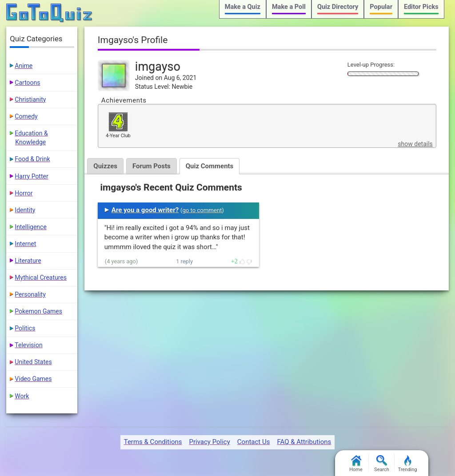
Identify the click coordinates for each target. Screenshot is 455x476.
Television (28, 345)
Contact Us (254, 442)
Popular (381, 7)
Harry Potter (31, 176)
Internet (25, 244)
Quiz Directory (338, 7)
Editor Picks (421, 7)
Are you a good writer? (145, 210)
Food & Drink (32, 159)
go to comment (202, 210)
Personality (30, 294)
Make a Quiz (243, 7)
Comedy (26, 116)
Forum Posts (152, 166)
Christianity (30, 99)
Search (382, 464)
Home (356, 464)
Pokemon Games (38, 311)
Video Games (33, 379)
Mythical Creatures (41, 278)
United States (33, 362)
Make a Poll (289, 7)
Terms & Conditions (153, 442)
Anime (24, 66)
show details (415, 144)
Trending (408, 464)
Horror (24, 193)
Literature (28, 261)
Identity (25, 210)
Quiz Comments (210, 166)
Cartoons (27, 83)
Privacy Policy (209, 442)
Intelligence (31, 227)
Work (22, 396)
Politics (25, 328)
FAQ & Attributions (304, 442)
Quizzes (105, 166)
